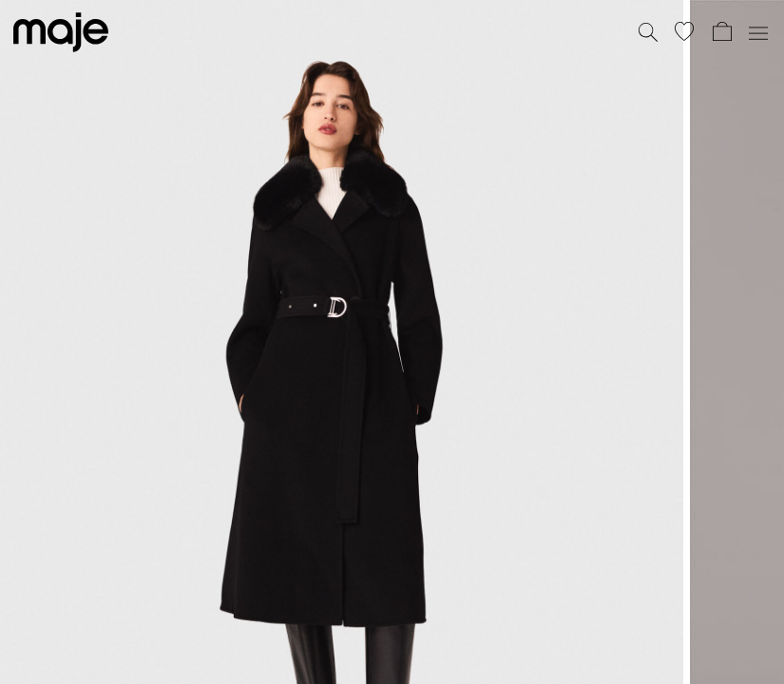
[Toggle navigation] (757, 32)
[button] (684, 31)
